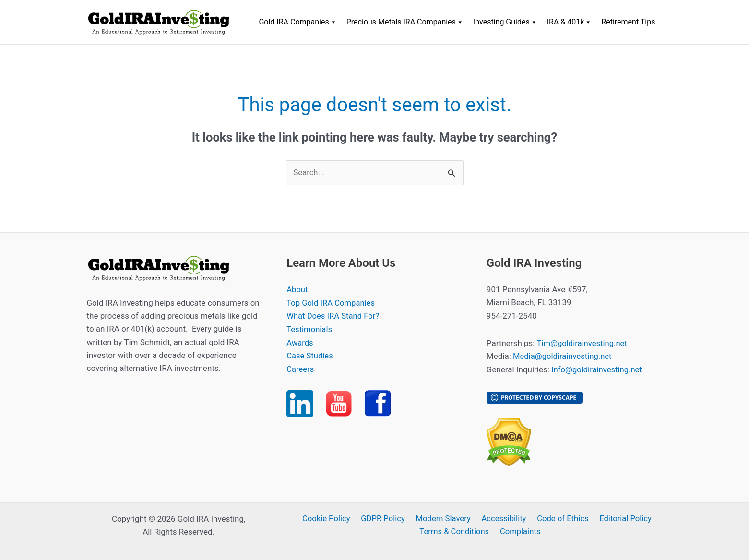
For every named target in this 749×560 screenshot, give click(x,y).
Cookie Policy (330, 518)
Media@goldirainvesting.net (563, 356)
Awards (300, 342)
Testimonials (310, 329)
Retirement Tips (628, 22)
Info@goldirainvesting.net (598, 369)
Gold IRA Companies (297, 22)
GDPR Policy (385, 518)
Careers (300, 368)
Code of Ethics (560, 518)
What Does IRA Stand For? (334, 316)
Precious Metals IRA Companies (405, 22)
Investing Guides (505, 22)
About (297, 290)
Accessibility (503, 518)
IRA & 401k (570, 22)
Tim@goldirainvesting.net (583, 343)
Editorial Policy (621, 518)
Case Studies (310, 355)
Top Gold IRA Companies (332, 303)
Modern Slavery (444, 518)
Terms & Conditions (456, 531)
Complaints (520, 531)
